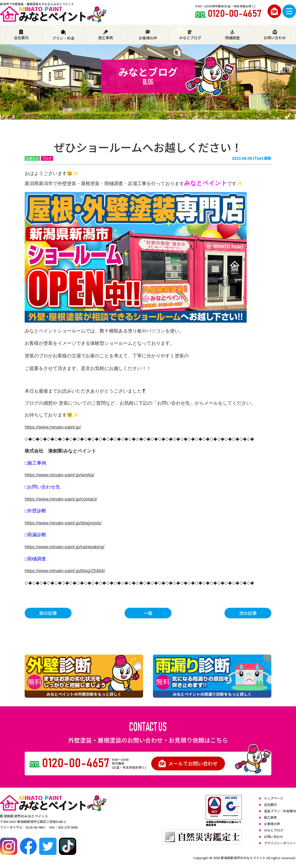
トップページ (274, 798)
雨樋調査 (232, 35)
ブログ (47, 158)
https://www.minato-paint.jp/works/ (59, 475)
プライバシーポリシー (280, 843)
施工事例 (106, 35)
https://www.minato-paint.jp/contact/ (61, 499)
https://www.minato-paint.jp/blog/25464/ (65, 571)
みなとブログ (190, 35)
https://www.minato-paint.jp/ (53, 427)
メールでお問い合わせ (188, 763)
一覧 (148, 613)
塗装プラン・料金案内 (280, 811)
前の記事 (48, 613)
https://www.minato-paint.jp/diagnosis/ (63, 523)
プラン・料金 (63, 35)
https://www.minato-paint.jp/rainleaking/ (65, 547)
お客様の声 (148, 35)
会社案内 (21, 35)
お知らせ (32, 158)
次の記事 (248, 613)
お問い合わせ (275, 35)
